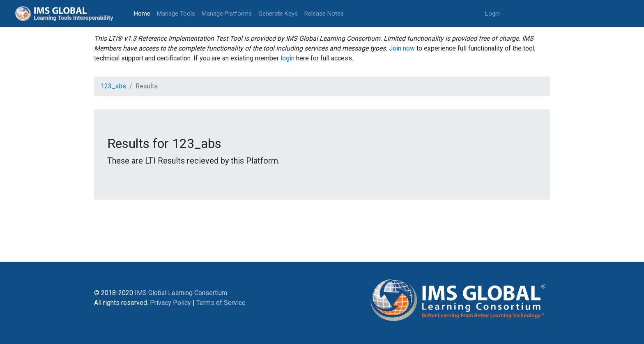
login (287, 58)
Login (492, 14)
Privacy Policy (170, 303)
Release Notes (324, 14)
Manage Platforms (227, 14)
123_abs (113, 86)
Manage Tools (176, 14)
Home (144, 13)
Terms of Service (221, 303)
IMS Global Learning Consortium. (182, 293)
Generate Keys (278, 14)
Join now (402, 48)
